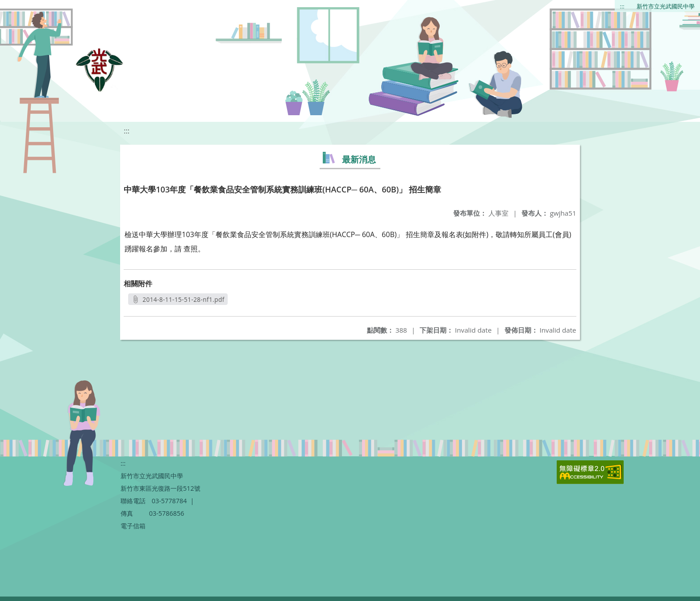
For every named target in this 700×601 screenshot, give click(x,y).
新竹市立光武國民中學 (666, 6)
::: (622, 6)
